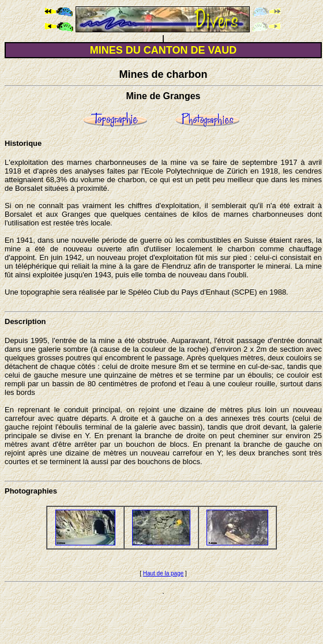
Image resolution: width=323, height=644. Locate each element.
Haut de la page (164, 573)
